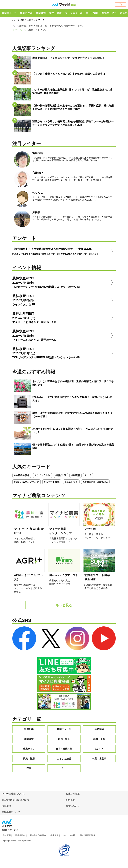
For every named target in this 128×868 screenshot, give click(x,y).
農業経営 (41, 13)
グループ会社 (69, 837)
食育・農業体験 (64, 750)
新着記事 (29, 730)
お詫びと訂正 (73, 795)
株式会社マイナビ (10, 831)
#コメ (88, 476)
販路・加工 (64, 740)
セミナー (64, 769)
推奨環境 (6, 807)
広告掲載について (11, 813)
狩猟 (29, 769)
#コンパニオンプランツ (26, 483)
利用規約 (70, 801)
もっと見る (64, 606)
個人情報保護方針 (88, 837)
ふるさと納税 (64, 760)
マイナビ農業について (13, 795)
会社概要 (7, 837)
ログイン (120, 4)
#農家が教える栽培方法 (95, 483)
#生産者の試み (22, 476)
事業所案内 (20, 837)
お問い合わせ (73, 807)
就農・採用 (29, 760)
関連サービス (109, 13)
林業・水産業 (99, 760)
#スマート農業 (52, 483)
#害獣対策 (61, 476)
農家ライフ (29, 750)
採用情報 (54, 837)
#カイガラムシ (42, 476)
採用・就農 (55, 13)
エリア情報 (92, 13)
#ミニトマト (71, 483)
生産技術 (99, 730)
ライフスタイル (74, 13)
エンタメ (99, 750)
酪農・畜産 (99, 740)
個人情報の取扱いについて (16, 801)
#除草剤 (75, 476)
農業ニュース (9, 13)
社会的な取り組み (38, 837)
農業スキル (26, 13)
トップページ (19, 30)
